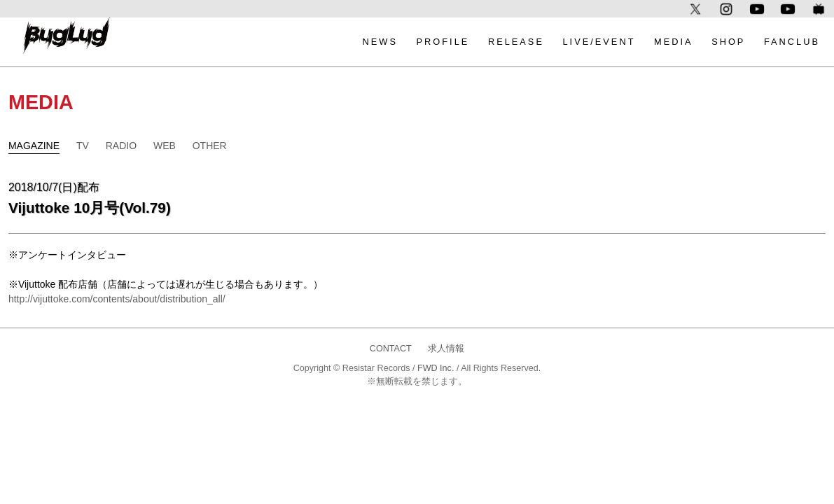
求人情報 (446, 349)
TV (83, 146)
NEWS (380, 42)
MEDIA (674, 42)
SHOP (728, 42)
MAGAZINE (34, 146)
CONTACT (391, 349)
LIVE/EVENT (599, 42)
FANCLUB (792, 42)
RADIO (121, 146)
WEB (165, 146)
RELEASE (516, 42)
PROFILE (443, 42)
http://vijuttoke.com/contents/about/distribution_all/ (117, 299)
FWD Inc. (436, 368)
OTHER (210, 146)
